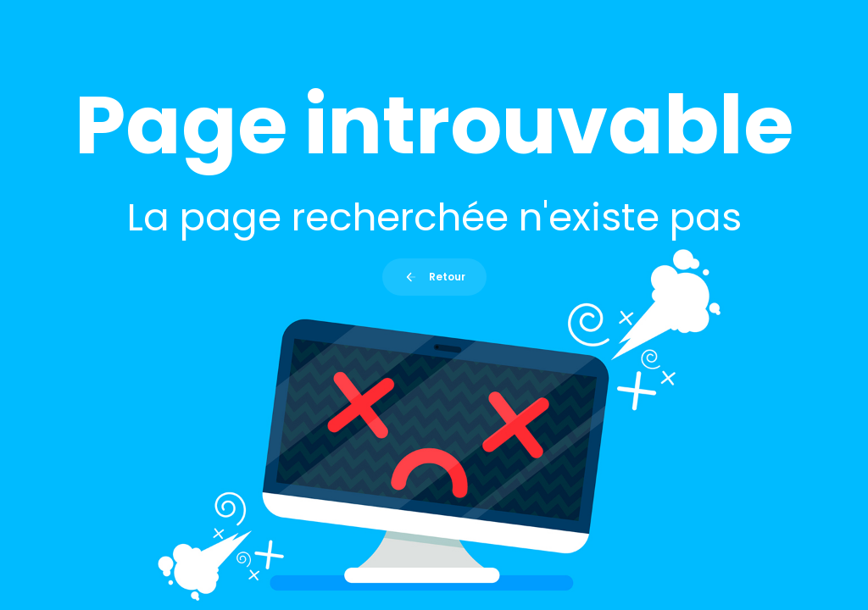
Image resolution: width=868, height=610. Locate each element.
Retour (434, 277)
